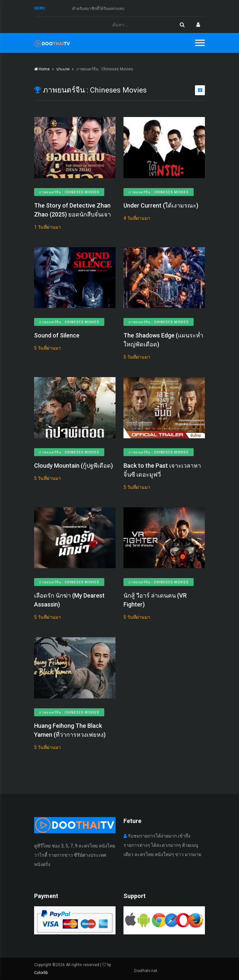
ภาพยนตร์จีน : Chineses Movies (69, 192)
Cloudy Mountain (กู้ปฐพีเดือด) (73, 466)
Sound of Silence (57, 335)
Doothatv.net (146, 971)
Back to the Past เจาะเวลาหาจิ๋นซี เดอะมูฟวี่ (162, 470)
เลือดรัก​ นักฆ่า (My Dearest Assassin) (69, 600)
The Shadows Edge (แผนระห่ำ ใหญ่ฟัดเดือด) (163, 340)
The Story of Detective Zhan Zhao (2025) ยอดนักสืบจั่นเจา (72, 210)
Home (42, 69)
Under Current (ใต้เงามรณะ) (161, 205)
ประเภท (63, 69)
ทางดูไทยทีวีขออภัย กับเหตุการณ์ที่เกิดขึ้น (108, 8)
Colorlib (41, 973)
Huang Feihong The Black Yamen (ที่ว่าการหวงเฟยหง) (70, 730)
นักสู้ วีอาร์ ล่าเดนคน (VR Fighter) (155, 600)
